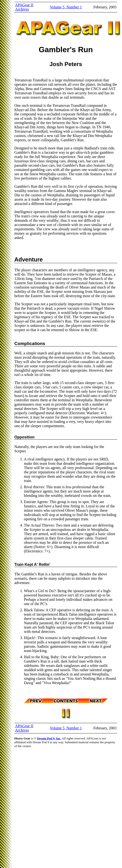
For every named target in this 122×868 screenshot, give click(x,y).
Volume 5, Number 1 (66, 7)
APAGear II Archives (24, 7)
